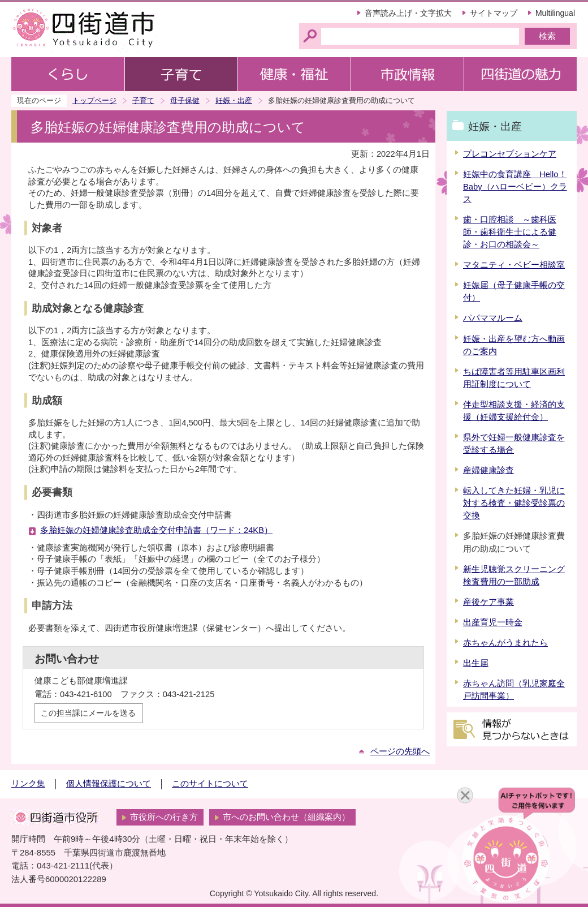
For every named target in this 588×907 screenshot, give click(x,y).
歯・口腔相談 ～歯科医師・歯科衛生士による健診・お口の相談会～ (510, 232)
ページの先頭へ (400, 751)
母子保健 (185, 100)
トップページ (94, 100)
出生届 (476, 663)
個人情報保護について (109, 784)
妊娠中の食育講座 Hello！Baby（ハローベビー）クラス (515, 187)
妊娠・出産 (234, 100)
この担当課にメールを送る (88, 713)
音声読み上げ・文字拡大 (408, 13)
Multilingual (555, 13)
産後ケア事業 (488, 602)
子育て (143, 100)
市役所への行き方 (164, 817)
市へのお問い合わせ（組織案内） (286, 817)
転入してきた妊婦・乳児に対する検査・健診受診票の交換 (514, 503)
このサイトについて (210, 784)
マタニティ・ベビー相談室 (514, 265)
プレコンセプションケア (510, 154)
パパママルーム (493, 318)
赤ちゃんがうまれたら (505, 643)
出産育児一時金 (493, 622)
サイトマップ (494, 13)
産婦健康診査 (488, 470)
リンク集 (28, 784)
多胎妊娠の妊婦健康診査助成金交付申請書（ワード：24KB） (156, 530)
